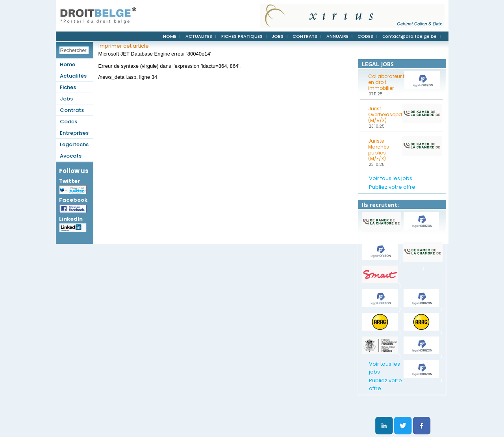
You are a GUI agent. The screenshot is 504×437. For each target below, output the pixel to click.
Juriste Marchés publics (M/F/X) (379, 150)
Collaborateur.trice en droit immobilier (384, 82)
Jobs (66, 99)
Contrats (72, 110)
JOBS (278, 36)
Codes (69, 122)
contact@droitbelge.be (409, 36)
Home (68, 64)
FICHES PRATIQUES (242, 36)
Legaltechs (74, 144)
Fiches (68, 87)
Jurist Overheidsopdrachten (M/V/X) (384, 114)
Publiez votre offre (392, 187)
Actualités (73, 76)
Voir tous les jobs (391, 178)
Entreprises (74, 133)
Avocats (71, 156)
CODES (365, 36)
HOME (170, 36)
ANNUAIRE (337, 36)
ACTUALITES (199, 36)
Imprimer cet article (124, 46)
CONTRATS (305, 36)
